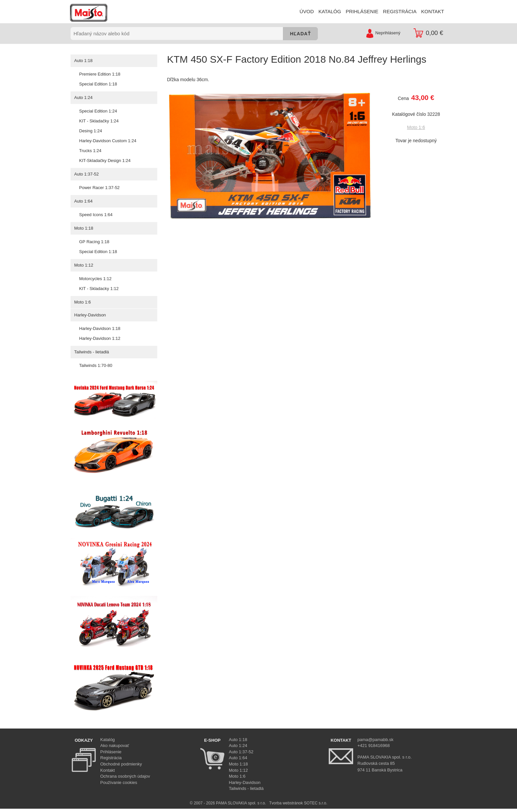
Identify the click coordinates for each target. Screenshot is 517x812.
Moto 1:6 (82, 302)
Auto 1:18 (83, 61)
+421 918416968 (374, 746)
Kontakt (107, 770)
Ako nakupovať (115, 746)
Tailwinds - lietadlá (91, 352)
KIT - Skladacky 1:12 (99, 289)
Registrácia (111, 758)
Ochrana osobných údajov (125, 776)
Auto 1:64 (83, 201)
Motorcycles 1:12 (95, 279)
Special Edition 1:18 (98, 84)
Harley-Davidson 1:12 (100, 338)
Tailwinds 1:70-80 (95, 365)
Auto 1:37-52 (86, 174)
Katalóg (107, 740)
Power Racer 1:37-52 (99, 188)
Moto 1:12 (84, 265)
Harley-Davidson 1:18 (100, 328)
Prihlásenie (111, 752)
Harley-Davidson (90, 315)
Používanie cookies (119, 782)
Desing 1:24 (90, 131)
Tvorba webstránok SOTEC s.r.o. (298, 803)
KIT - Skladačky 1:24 (99, 121)
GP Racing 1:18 (94, 242)
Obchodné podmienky (121, 764)
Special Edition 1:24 (98, 111)
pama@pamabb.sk (375, 740)
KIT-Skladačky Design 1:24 (105, 161)
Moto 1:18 (84, 228)
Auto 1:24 (83, 97)
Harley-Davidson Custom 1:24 (107, 141)
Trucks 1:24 (90, 151)
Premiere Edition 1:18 (100, 74)
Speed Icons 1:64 (96, 215)
